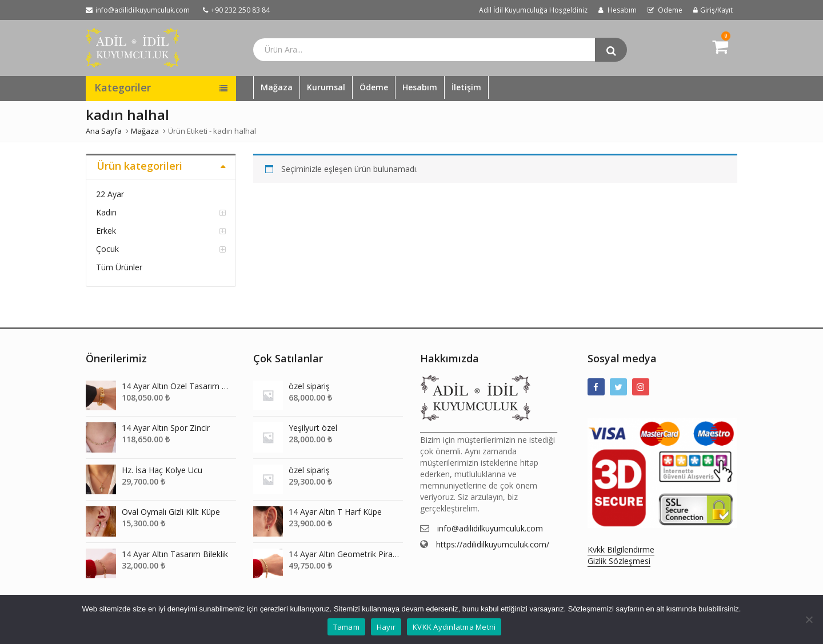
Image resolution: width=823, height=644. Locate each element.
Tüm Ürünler (119, 267)
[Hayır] (809, 619)
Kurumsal (326, 87)
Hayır (386, 627)
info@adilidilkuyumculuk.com (490, 528)
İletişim (466, 87)
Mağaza (277, 87)
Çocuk (107, 249)
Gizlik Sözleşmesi (619, 561)
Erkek (106, 231)
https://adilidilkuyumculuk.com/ (493, 544)
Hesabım (420, 87)
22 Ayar (110, 194)
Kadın (106, 212)
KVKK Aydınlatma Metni (454, 627)
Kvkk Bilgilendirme (621, 549)
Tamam (346, 627)
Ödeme (374, 87)
